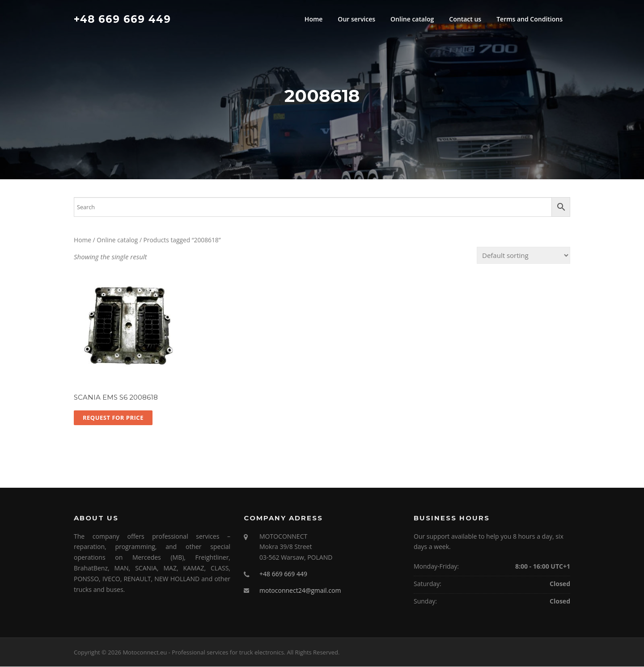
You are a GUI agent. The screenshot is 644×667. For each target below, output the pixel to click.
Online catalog (412, 19)
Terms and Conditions (530, 19)
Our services (356, 19)
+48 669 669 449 (122, 19)
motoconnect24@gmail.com (300, 591)
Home (314, 19)
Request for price (113, 418)
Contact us (465, 19)
